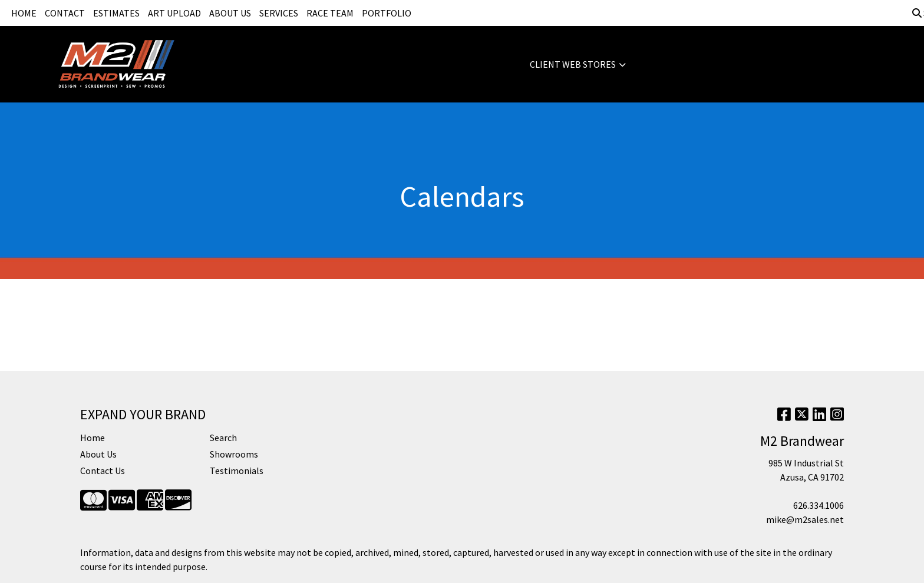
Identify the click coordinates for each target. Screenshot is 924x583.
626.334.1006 (819, 505)
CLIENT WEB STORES (573, 64)
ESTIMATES (116, 13)
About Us (98, 454)
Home (93, 438)
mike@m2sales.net (805, 519)
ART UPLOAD (174, 13)
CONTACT (65, 13)
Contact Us (103, 471)
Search (223, 438)
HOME (24, 13)
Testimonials (237, 471)
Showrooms (234, 454)
